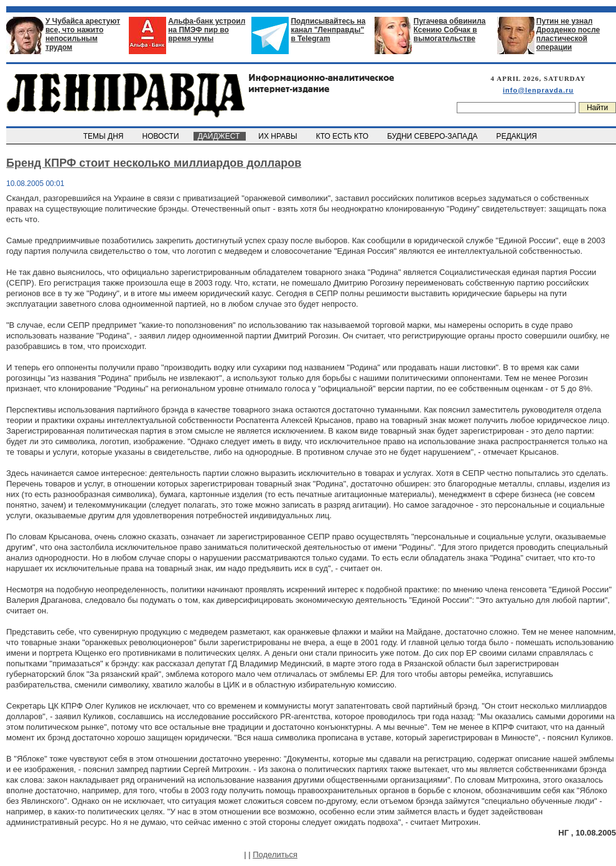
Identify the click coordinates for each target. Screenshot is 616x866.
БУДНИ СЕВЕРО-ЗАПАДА (433, 136)
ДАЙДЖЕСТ (220, 136)
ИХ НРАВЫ (279, 136)
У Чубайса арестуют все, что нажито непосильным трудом (83, 34)
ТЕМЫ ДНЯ (104, 136)
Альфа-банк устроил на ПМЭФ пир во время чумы (207, 30)
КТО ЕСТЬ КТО (343, 136)
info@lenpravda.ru (538, 90)
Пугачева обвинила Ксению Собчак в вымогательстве (450, 30)
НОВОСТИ (162, 136)
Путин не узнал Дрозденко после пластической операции (568, 34)
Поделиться (275, 854)
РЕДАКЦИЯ (518, 136)
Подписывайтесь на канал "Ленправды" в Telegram (328, 30)
